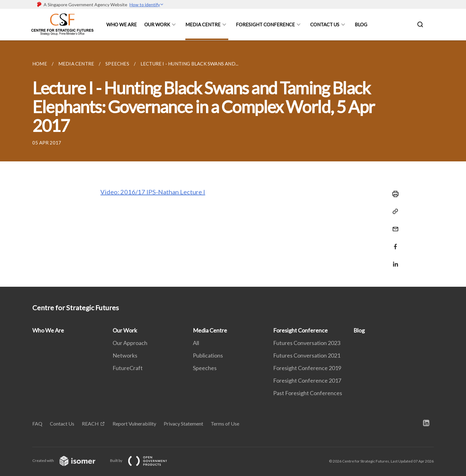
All (196, 343)
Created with (69, 460)
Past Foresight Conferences (308, 393)
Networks (125, 355)
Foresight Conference (265, 24)
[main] (233, 164)
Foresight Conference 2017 (307, 380)
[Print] (394, 194)
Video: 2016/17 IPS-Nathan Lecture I (153, 192)
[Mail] (394, 225)
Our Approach (130, 343)
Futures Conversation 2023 (307, 343)
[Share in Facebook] (394, 243)
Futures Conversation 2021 (307, 355)
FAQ (37, 424)
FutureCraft (128, 368)
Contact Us (325, 24)
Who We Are (122, 24)
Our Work (157, 24)
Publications (208, 355)
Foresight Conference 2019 (307, 368)
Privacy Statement (183, 424)
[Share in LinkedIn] (394, 260)
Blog (361, 24)
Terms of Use (225, 424)
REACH (90, 424)
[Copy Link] (394, 212)
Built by (144, 460)
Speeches (205, 368)
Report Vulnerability (134, 424)
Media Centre (203, 24)
